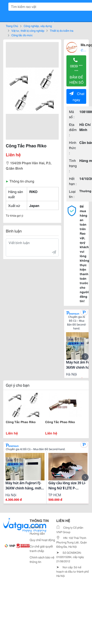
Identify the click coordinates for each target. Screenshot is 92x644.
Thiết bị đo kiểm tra (62, 30)
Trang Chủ (12, 26)
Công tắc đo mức (22, 35)
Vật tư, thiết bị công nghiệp (28, 30)
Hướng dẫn (37, 533)
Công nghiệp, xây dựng (38, 26)
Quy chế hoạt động (42, 540)
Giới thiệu (36, 527)
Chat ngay (77, 96)
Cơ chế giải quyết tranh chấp (41, 548)
